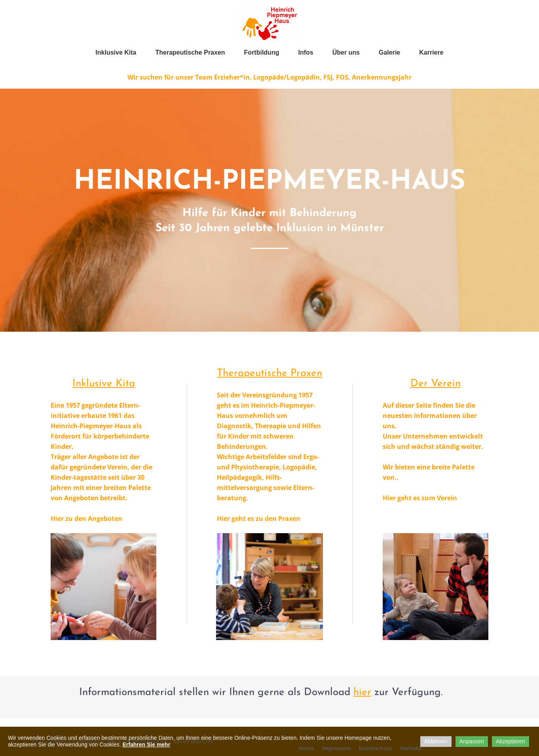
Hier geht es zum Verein (420, 498)
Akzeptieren (511, 741)
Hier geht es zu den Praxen (259, 519)
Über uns (346, 52)
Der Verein (436, 384)
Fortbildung (262, 52)
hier (362, 692)
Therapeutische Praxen (190, 52)
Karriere (431, 52)
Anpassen (472, 741)
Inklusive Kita (116, 52)
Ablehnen (436, 741)
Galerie (389, 52)
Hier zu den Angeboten (86, 519)
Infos (306, 52)
